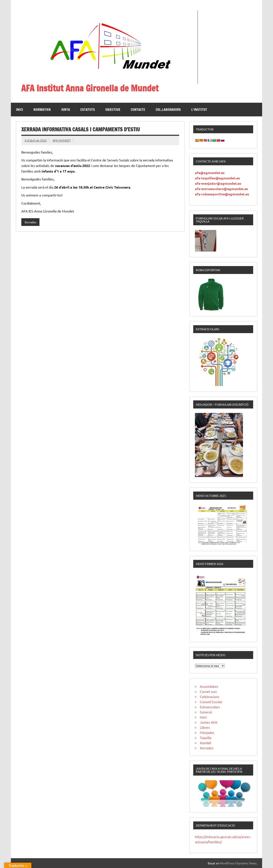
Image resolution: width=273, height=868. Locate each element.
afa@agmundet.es (210, 173)
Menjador (207, 732)
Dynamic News (246, 863)
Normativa (42, 110)
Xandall (205, 743)
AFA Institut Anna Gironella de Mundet (90, 88)
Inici (20, 110)
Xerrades (30, 222)
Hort (203, 717)
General (206, 712)
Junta (66, 110)
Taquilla (206, 738)
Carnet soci (208, 691)
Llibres (205, 727)
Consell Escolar (211, 702)
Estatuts (88, 110)
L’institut (199, 110)
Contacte (138, 110)
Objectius (113, 110)
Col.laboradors (168, 110)
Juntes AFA (209, 722)
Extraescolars (210, 707)
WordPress (227, 863)
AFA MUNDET (62, 140)
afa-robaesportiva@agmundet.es (222, 194)
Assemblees (209, 686)
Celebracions (210, 697)
